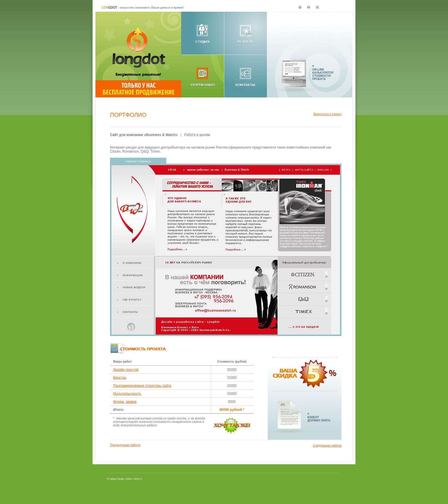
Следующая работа (327, 445)
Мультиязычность (127, 394)
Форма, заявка (125, 402)
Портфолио (128, 115)
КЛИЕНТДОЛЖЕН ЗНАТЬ (319, 419)
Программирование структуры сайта (142, 386)
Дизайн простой (126, 370)
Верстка (120, 378)
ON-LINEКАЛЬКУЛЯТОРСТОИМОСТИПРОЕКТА (323, 74)
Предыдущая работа (125, 445)
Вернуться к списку (327, 114)
